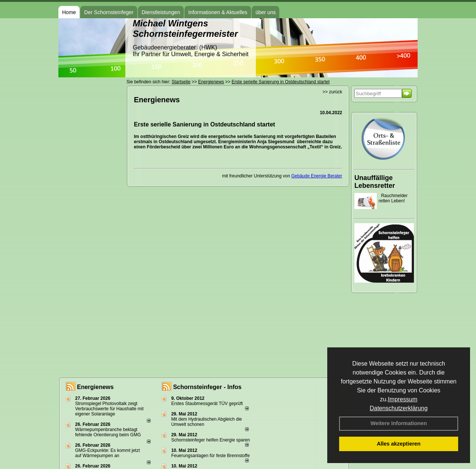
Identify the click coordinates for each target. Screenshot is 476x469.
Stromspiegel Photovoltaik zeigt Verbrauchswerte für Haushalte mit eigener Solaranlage (109, 409)
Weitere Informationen (399, 423)
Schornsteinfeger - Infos (207, 387)
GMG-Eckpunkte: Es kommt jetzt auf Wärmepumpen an (107, 453)
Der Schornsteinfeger (109, 12)
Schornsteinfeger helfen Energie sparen (210, 440)
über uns (266, 12)
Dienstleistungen (161, 12)
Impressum (403, 399)
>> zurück (332, 92)
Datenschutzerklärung (399, 408)
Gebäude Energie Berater (317, 176)
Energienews (95, 387)
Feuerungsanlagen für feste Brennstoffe (210, 456)
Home (69, 12)
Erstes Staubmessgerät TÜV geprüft (207, 404)
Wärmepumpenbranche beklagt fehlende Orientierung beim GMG (108, 432)
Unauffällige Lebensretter (375, 182)
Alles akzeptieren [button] (399, 444)
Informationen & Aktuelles (218, 12)
